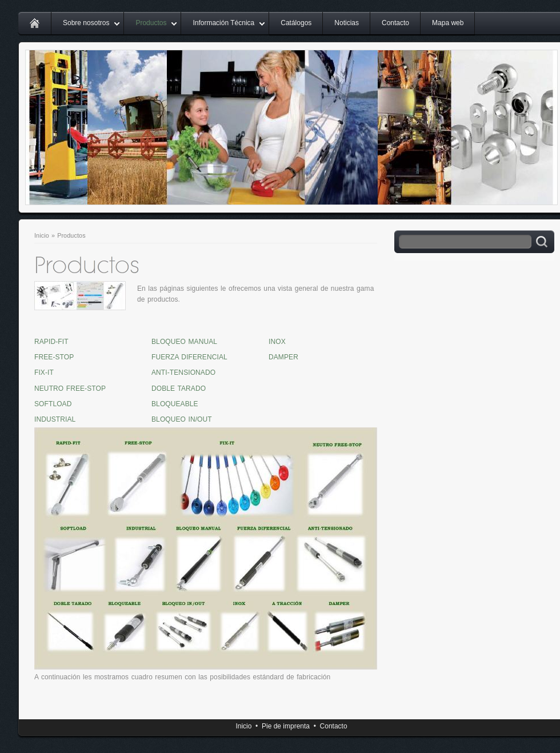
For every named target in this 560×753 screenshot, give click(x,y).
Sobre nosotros (86, 23)
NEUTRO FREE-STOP (70, 388)
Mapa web (448, 23)
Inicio (42, 235)
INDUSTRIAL (55, 419)
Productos (151, 23)
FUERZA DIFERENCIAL (189, 357)
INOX (277, 342)
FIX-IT (44, 373)
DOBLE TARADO (179, 388)
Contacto (395, 23)
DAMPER (283, 357)
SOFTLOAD (53, 404)
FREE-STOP (54, 357)
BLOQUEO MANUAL (184, 342)
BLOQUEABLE (175, 404)
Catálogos (296, 23)
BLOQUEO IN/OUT (182, 419)
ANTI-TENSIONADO (183, 373)
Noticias (347, 23)
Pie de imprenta (286, 726)
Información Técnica (223, 23)
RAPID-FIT (51, 342)
